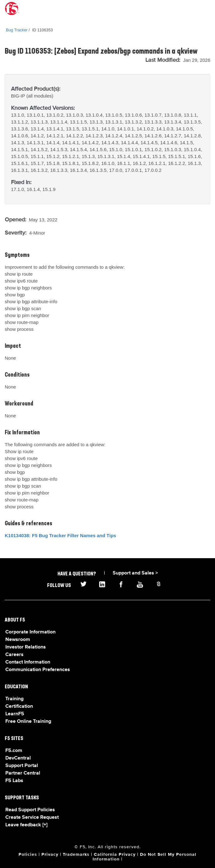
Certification (19, 707)
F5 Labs (14, 781)
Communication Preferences (38, 670)
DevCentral (18, 758)
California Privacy (115, 855)
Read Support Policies (30, 810)
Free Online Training (28, 722)
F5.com (14, 751)
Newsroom (18, 640)
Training (14, 699)
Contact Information (28, 662)
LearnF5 (15, 714)
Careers (14, 655)
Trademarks (76, 855)
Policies (28, 855)
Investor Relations (26, 647)
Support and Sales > (135, 573)
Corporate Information (30, 632)
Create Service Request (32, 818)
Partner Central (23, 773)
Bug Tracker (17, 30)
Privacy (50, 855)
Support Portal (22, 766)
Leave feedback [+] (26, 825)
